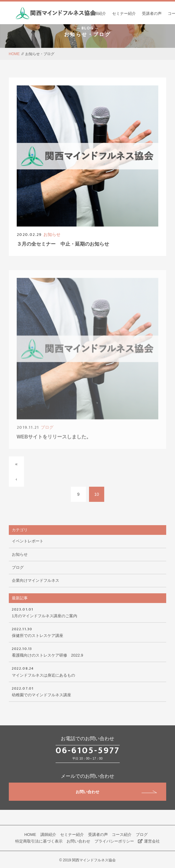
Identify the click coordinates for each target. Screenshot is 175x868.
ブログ (47, 431)
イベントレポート (28, 541)
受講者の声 (152, 13)
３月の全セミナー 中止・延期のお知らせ (63, 244)
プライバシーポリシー (114, 841)
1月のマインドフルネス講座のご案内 (87, 612)
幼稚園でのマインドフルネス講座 (87, 691)
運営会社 (149, 841)
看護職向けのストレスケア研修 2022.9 (87, 651)
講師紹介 (98, 13)
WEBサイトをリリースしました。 (54, 441)
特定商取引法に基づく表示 (39, 841)
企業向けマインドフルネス (36, 580)
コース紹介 (122, 835)
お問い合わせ (116, 792)
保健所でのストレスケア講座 (87, 632)
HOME (14, 54)
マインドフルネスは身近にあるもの (87, 671)
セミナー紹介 (124, 13)
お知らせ (52, 235)
